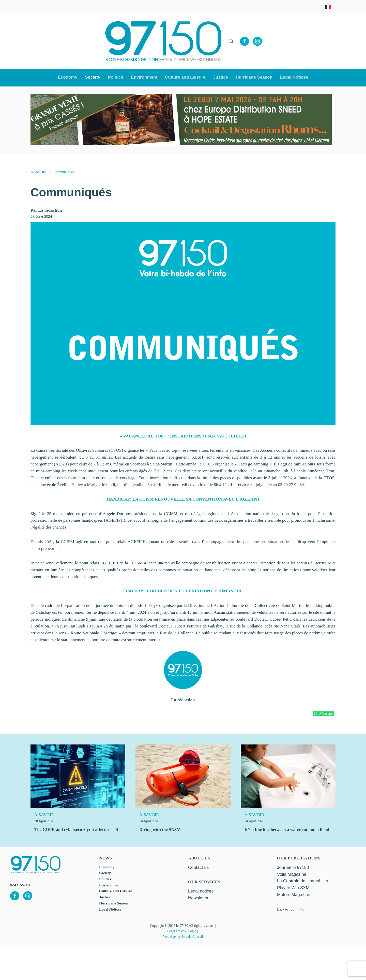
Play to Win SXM (293, 888)
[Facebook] (245, 41)
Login (192, 931)
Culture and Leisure (116, 891)
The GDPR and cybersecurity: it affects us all (76, 830)
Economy (107, 867)
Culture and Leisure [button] (185, 77)
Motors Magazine (294, 895)
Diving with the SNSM (160, 830)
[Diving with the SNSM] (183, 776)
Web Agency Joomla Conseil (183, 937)
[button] (231, 41)
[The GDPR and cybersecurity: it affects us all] (78, 776)
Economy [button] (68, 77)
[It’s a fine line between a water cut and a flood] (288, 776)
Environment (144, 77)
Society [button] (93, 77)
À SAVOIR (44, 815)
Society (105, 873)
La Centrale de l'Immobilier (303, 881)
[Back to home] (163, 41)
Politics (116, 77)
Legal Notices (294, 77)
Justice (221, 77)
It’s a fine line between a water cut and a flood (287, 830)
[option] (181, 120)
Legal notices (177, 931)
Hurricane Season (254, 77)
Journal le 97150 (293, 867)
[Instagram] (257, 41)
